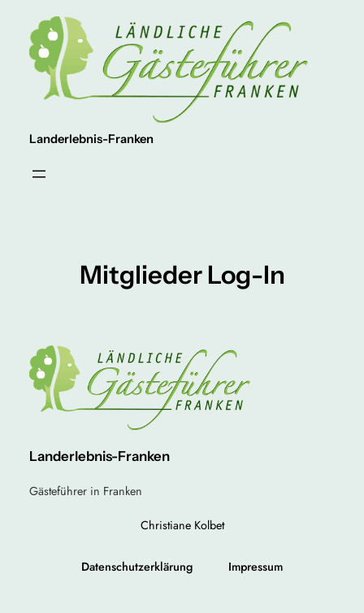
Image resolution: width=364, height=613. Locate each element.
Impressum (256, 567)
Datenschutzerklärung (137, 567)
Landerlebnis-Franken (91, 139)
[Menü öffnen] (39, 174)
